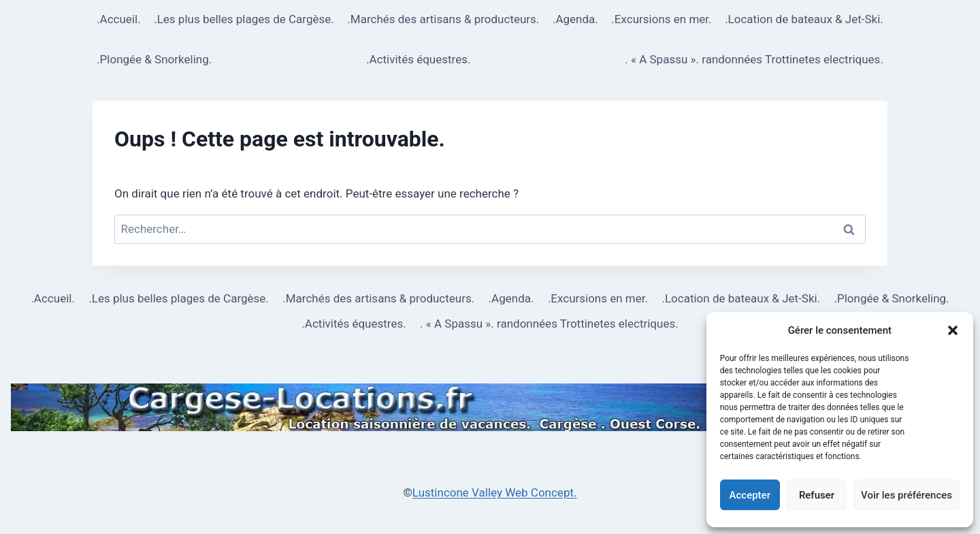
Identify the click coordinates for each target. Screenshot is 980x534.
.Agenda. (575, 19)
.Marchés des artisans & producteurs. (443, 19)
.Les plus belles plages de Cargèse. (244, 19)
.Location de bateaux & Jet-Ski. (804, 19)
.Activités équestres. (418, 59)
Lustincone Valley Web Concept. (495, 492)
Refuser (817, 495)
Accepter (750, 495)
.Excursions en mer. (661, 19)
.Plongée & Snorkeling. (154, 59)
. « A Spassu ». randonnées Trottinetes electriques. (754, 59)
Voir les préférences (906, 495)
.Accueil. (119, 19)
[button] (953, 330)
